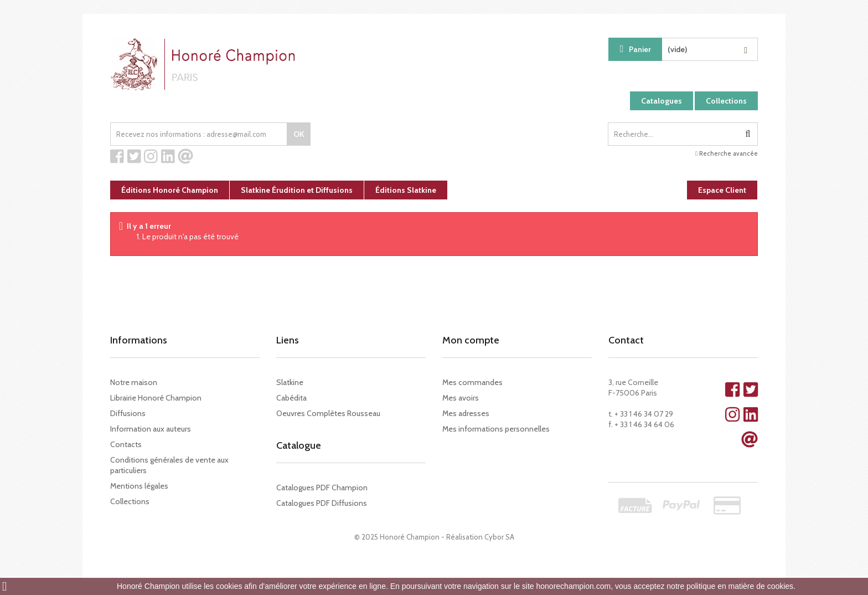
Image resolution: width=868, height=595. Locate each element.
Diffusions (128, 413)
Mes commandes (472, 382)
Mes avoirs (461, 398)
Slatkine (290, 382)
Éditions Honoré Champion (170, 190)
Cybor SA (499, 537)
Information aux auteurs (151, 429)
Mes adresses (466, 413)
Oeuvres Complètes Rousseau (328, 413)
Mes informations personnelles (496, 429)
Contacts (126, 444)
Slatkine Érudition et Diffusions (297, 190)
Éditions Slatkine (406, 190)
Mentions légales (139, 486)
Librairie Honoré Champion (156, 398)
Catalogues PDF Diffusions (322, 503)
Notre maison (134, 382)
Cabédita (291, 398)
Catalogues (662, 101)
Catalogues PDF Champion (322, 488)
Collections (726, 101)
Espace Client (722, 190)
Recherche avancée (727, 153)
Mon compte (471, 340)
